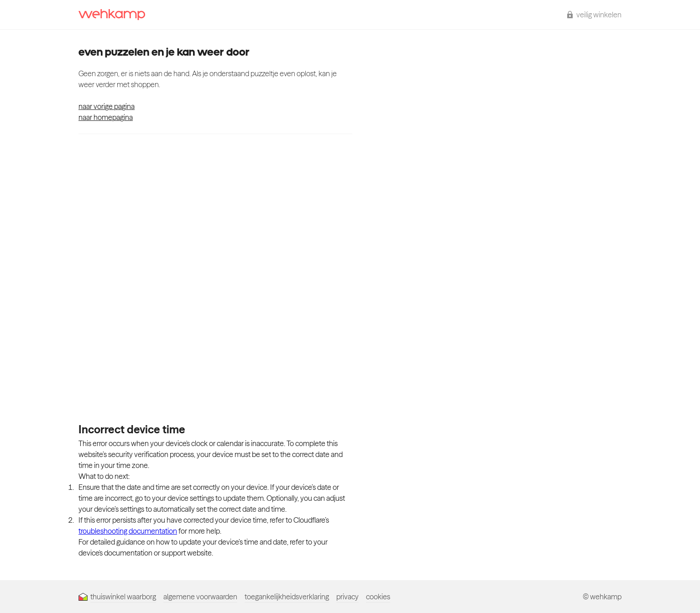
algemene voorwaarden (200, 597)
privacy (347, 597)
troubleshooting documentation (128, 531)
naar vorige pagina (107, 106)
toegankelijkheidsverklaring (287, 597)
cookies (378, 597)
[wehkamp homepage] (112, 15)
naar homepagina (106, 117)
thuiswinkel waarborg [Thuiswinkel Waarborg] (117, 597)
